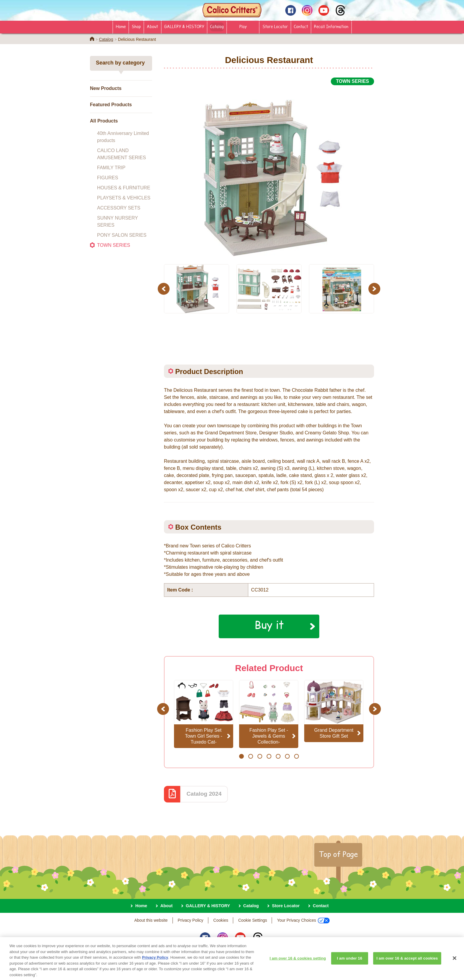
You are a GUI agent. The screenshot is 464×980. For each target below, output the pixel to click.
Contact (301, 26)
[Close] (455, 963)
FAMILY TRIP (111, 168)
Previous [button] (165, 289)
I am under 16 (350, 963)
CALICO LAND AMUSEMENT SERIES (121, 154)
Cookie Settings (253, 920)
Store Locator (275, 26)
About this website (151, 920)
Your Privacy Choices (303, 921)
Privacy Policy (190, 920)
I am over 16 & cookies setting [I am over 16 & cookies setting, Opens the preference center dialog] (298, 963)
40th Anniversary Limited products (123, 137)
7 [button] (296, 756)
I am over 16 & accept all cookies (407, 963)
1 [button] (241, 756)
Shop (136, 26)
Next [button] (375, 289)
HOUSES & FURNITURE (124, 188)
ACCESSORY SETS (119, 208)
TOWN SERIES (114, 245)
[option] (269, 171)
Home (121, 26)
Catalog (217, 26)
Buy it (269, 625)
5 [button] (278, 756)
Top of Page (338, 854)
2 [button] (250, 756)
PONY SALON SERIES (122, 235)
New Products (106, 88)
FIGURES (108, 178)
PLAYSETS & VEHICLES (124, 198)
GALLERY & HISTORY (184, 26)
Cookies (221, 920)
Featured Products (111, 105)
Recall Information (331, 26)
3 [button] (260, 756)
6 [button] (287, 756)
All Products (104, 121)
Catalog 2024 (204, 794)
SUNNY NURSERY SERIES (117, 221)
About (152, 26)
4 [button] (269, 756)
